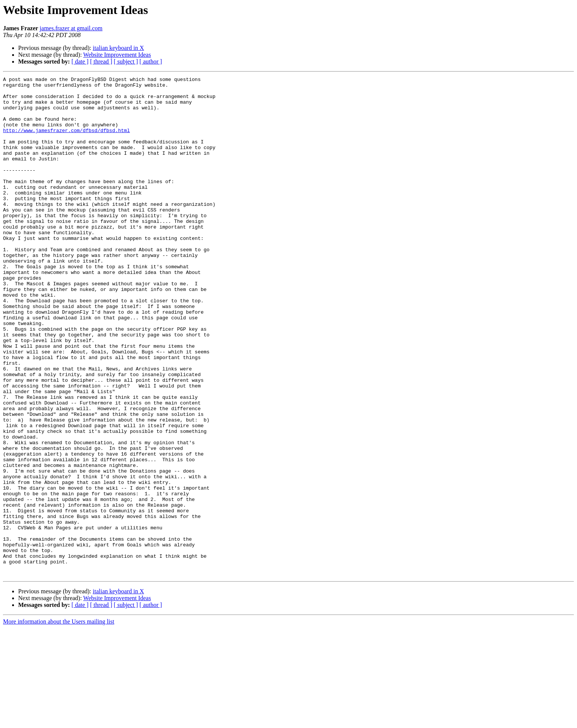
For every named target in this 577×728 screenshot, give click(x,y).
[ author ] (151, 61)
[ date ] (80, 61)
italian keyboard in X (118, 48)
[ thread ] (101, 61)
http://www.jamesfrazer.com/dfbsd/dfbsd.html (66, 142)
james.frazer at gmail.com (71, 28)
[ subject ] (126, 61)
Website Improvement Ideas (117, 55)
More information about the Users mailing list (59, 721)
